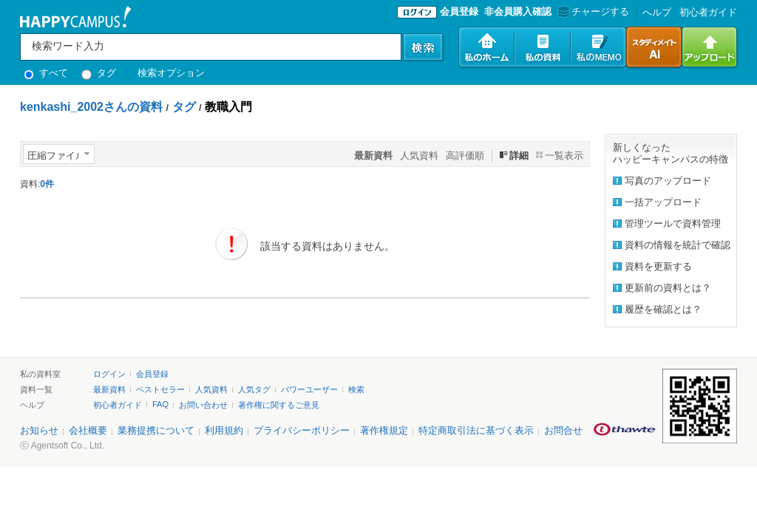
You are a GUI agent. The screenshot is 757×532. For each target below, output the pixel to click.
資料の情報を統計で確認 (678, 245)
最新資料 (109, 389)
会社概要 (88, 430)
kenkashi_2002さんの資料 (91, 107)
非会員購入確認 (518, 11)
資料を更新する (658, 266)
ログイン (109, 374)
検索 (356, 389)
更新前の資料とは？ (668, 288)
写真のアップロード (668, 181)
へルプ (657, 12)
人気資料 (419, 156)
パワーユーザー (309, 389)
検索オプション (171, 73)
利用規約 (224, 430)
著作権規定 (384, 430)
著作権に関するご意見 (279, 405)
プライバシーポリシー (302, 430)
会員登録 (459, 11)
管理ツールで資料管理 (673, 224)
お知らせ (39, 430)
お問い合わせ (203, 405)
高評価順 (465, 156)
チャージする (592, 11)
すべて (46, 73)
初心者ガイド (708, 12)
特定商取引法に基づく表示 (476, 430)
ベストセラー (160, 389)
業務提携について (156, 430)
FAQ (160, 404)
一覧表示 (564, 156)
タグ (99, 73)
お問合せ (563, 430)
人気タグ (254, 389)
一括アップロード (663, 202)
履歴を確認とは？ (663, 309)
